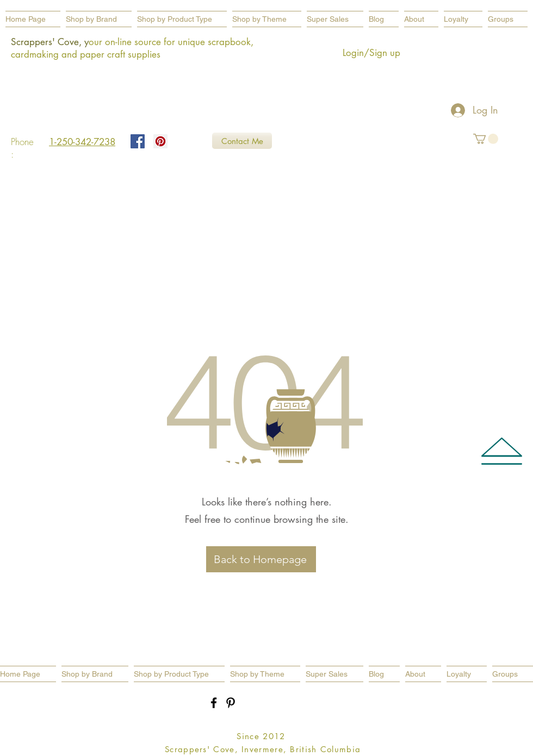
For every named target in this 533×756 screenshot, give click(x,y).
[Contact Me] (242, 141)
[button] (182, 19)
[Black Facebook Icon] (214, 703)
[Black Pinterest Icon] (231, 703)
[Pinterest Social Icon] (160, 141)
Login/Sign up (371, 53)
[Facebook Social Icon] (138, 141)
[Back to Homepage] (261, 559)
